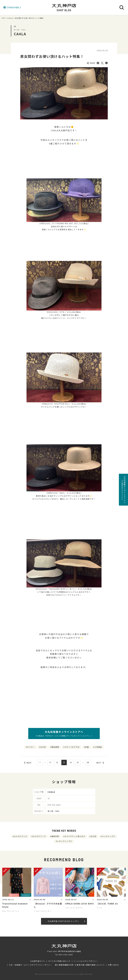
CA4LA (10, 18)
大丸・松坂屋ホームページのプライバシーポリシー (30, 965)
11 (50, 762)
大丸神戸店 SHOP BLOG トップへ (66, 921)
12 (57, 762)
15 (78, 762)
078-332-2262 (54, 805)
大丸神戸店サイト (38, 961)
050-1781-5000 (66, 955)
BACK (28, 763)
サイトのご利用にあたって (59, 961)
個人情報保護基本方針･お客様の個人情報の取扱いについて (80, 965)
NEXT (100, 763)
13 (64, 762)
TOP (3, 18)
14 (71, 762)
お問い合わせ (113, 965)
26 (88, 762)
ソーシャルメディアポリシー (86, 961)
